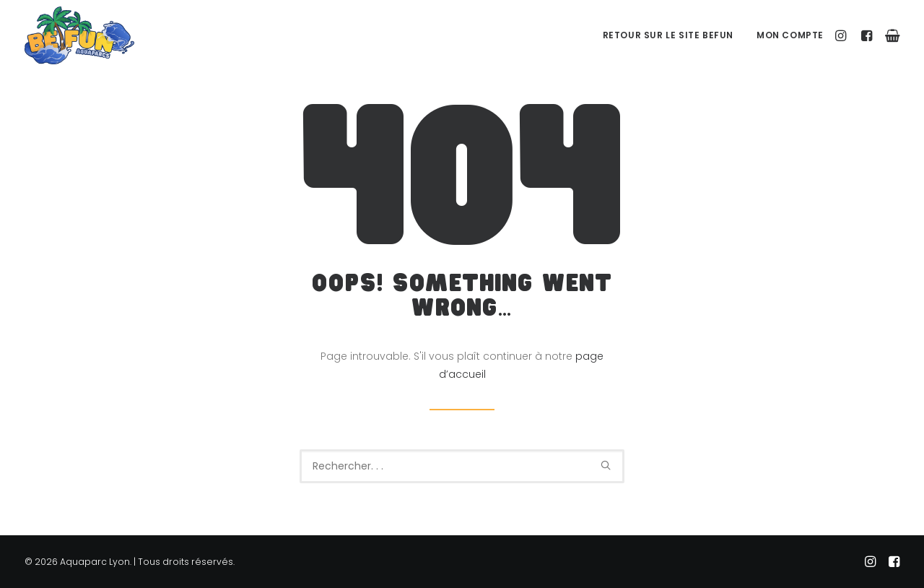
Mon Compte (790, 35)
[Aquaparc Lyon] (79, 35)
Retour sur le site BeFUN (668, 35)
